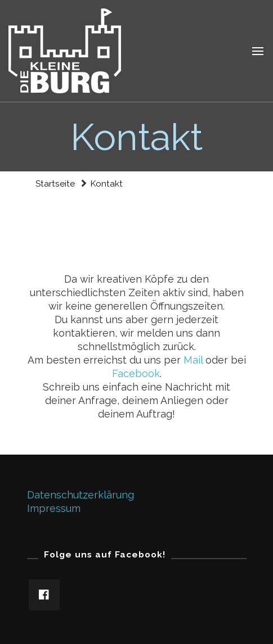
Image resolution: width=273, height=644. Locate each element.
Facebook (136, 373)
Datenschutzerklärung (80, 495)
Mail (194, 360)
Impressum (54, 508)
